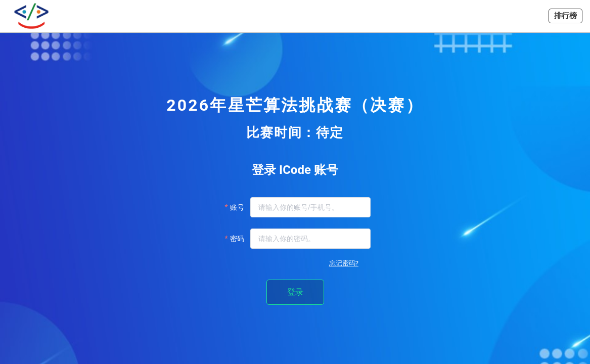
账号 (237, 207)
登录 (295, 292)
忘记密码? (344, 263)
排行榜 (565, 16)
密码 (237, 239)
